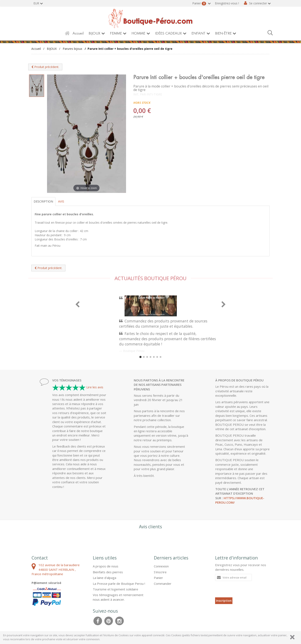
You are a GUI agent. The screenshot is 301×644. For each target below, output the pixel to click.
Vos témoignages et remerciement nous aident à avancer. (118, 597)
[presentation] (247, 589)
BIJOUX (94, 33)
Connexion (161, 566)
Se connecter (258, 3)
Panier (200, 3)
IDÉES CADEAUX (168, 33)
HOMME (138, 33)
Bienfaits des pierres (108, 572)
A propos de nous (106, 566)
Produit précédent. (45, 67)
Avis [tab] (61, 201)
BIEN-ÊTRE (223, 33)
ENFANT (198, 33)
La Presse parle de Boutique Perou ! (119, 584)
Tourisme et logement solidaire (115, 589)
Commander (163, 584)
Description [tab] (43, 201)
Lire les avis (95, 387)
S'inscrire (160, 572)
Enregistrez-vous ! (227, 3)
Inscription (224, 601)
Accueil (78, 33)
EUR (36, 3)
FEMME (116, 33)
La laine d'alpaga (105, 578)
